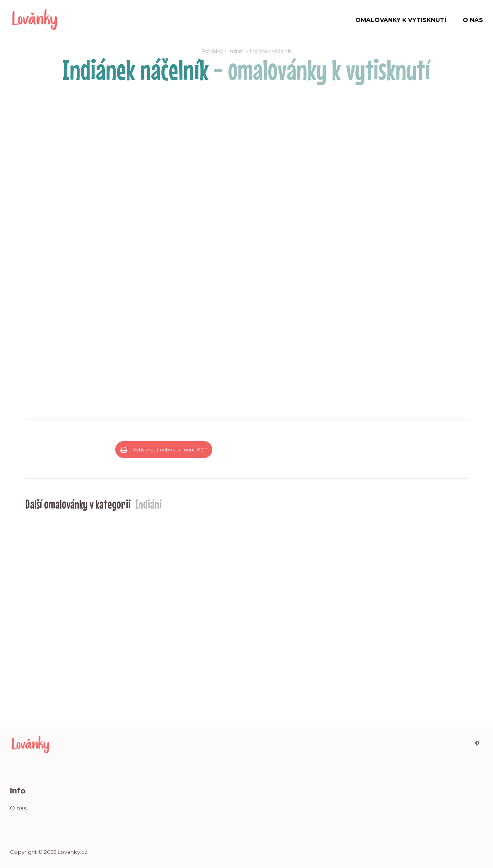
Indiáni (237, 51)
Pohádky (212, 51)
